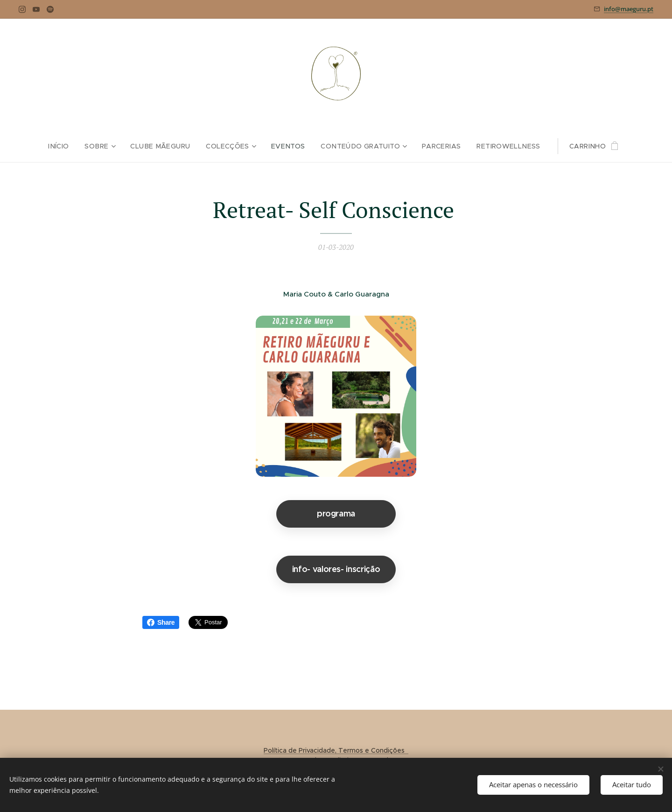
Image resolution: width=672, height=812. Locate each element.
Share (161, 622)
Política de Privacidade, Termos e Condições (336, 750)
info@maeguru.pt (629, 9)
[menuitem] (65, 146)
